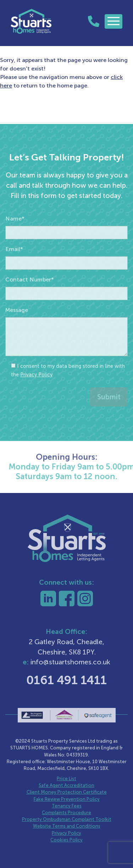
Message (17, 321)
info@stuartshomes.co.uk (70, 662)
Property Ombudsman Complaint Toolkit (67, 819)
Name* (15, 230)
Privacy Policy (36, 386)
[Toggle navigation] (113, 21)
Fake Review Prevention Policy (67, 799)
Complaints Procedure (66, 813)
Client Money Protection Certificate (67, 792)
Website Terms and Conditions (67, 826)
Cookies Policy (66, 840)
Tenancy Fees (67, 806)
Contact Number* (30, 291)
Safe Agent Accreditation (66, 785)
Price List (66, 779)
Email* (14, 260)
